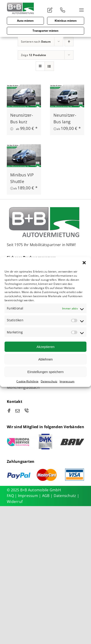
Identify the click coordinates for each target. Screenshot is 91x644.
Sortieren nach (36, 42)
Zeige (34, 55)
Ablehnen (45, 359)
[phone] (26, 410)
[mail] (18, 411)
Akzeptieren (45, 346)
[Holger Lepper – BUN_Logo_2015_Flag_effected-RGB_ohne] (45, 208)
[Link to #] (51, 10)
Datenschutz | (67, 496)
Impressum (67, 381)
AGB (46, 496)
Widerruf (15, 502)
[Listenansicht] (49, 66)
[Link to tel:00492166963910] (64, 10)
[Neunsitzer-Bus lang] (67, 88)
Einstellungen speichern (45, 372)
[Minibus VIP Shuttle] (24, 147)
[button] (84, 263)
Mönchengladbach (23, 387)
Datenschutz (49, 381)
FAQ (10, 496)
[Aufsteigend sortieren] (69, 42)
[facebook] (9, 410)
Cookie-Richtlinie (27, 381)
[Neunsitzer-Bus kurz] (24, 88)
